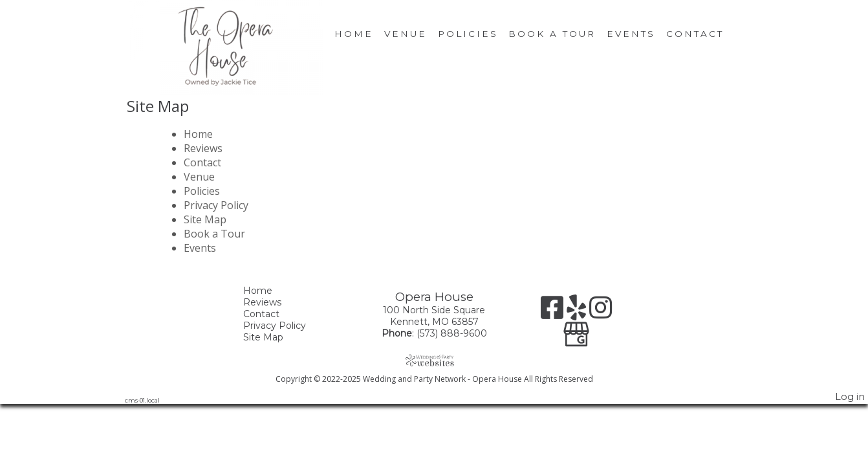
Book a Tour (552, 34)
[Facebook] (554, 312)
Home (354, 34)
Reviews (203, 148)
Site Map (205, 219)
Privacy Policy (216, 205)
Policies (468, 34)
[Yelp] (578, 312)
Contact (695, 34)
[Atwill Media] (434, 360)
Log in (850, 397)
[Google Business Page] (576, 330)
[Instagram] (601, 312)
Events (631, 34)
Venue (406, 34)
